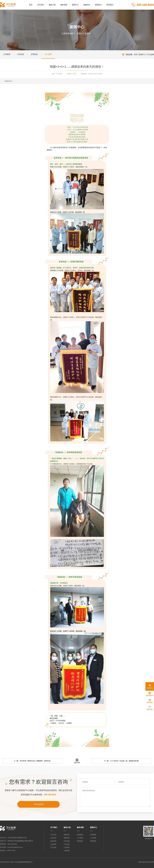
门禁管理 (67, 851)
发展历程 (53, 841)
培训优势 (80, 835)
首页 (31, 5)
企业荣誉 (53, 844)
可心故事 (151, 54)
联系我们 (110, 5)
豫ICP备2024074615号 (146, 862)
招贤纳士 (98, 5)
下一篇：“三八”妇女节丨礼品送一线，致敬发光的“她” (121, 761)
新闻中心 (75, 5)
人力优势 (80, 838)
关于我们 (41, 5)
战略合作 (87, 5)
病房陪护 (67, 835)
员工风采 (53, 847)
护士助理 (67, 841)
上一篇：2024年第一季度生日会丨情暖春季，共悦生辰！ (33, 761)
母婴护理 (67, 838)
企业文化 (53, 838)
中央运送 (67, 844)
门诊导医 (67, 847)
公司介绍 (53, 835)
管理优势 (80, 841)
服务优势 (64, 5)
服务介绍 (52, 5)
